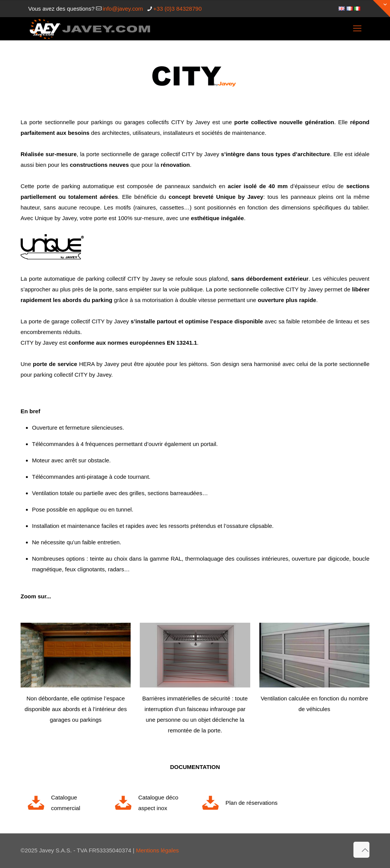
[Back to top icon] (361, 850)
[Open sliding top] (381, 9)
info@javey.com (123, 9)
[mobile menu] (357, 29)
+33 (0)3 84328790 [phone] (177, 9)
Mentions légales (157, 850)
